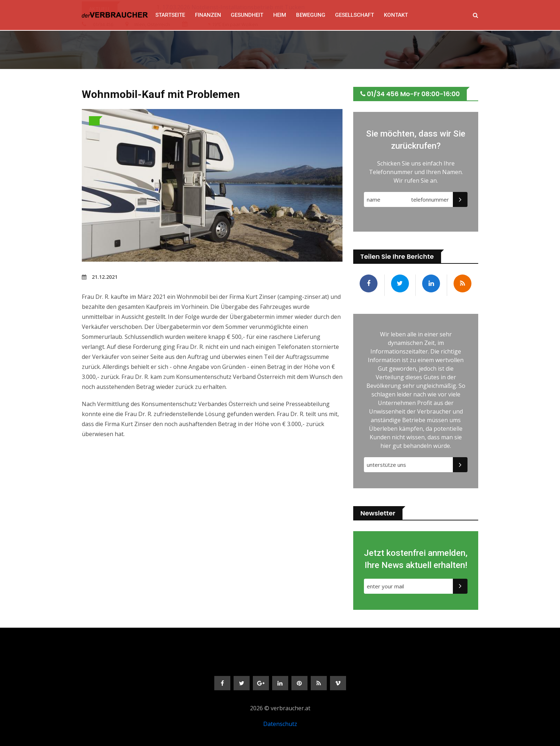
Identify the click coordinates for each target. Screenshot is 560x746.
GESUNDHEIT (247, 15)
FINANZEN (207, 15)
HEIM (279, 15)
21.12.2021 (100, 277)
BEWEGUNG (310, 15)
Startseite (169, 15)
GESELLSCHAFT (354, 15)
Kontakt (396, 15)
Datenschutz (280, 724)
